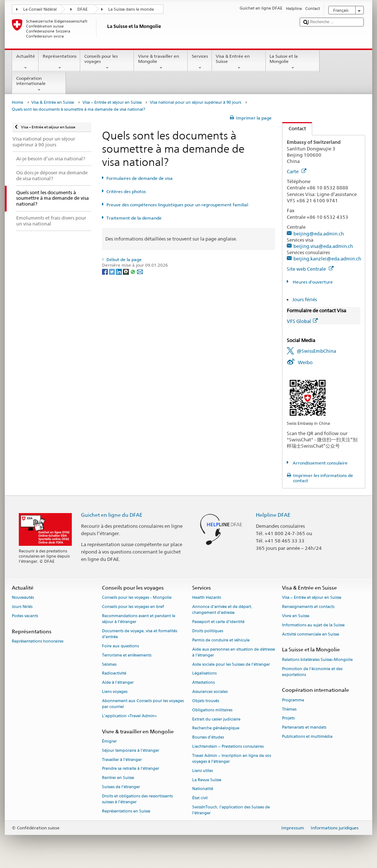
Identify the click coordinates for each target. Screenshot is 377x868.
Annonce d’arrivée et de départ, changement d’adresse (222, 610)
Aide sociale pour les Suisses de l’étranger (231, 664)
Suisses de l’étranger (121, 787)
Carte (297, 171)
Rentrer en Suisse (118, 778)
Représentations (59, 62)
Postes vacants (25, 616)
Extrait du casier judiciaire (216, 719)
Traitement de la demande (134, 218)
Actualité (25, 62)
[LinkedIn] (119, 271)
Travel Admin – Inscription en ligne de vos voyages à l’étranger (232, 759)
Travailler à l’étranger (122, 760)
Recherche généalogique (216, 728)
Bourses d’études (208, 738)
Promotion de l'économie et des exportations (312, 672)
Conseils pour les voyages (107, 62)
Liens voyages (115, 692)
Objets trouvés (206, 701)
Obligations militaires (212, 710)
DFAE (82, 9)
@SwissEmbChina (316, 351)
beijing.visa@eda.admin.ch (323, 246)
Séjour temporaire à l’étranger (131, 750)
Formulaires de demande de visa (140, 178)
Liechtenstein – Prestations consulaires (228, 746)
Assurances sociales (210, 692)
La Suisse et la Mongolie (293, 62)
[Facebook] (105, 271)
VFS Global (302, 321)
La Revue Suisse (207, 780)
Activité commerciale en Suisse (311, 634)
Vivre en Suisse (296, 616)
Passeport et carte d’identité (218, 622)
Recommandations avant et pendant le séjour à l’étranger (139, 619)
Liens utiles (202, 771)
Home (17, 102)
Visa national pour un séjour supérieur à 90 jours (195, 102)
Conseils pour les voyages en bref (133, 607)
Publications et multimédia (307, 737)
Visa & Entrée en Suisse (239, 62)
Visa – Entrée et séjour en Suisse (112, 102)
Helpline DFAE (273, 515)
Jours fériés (305, 299)
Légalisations (204, 674)
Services (200, 62)
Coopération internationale (39, 84)
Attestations (203, 683)
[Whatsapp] (133, 271)
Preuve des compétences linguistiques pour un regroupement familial (177, 205)
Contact (294, 128)
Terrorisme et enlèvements (127, 655)
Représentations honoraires (38, 641)
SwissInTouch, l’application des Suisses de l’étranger (231, 810)
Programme (293, 700)
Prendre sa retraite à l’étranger (131, 769)
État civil (200, 798)
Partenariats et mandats (304, 728)
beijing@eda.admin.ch (319, 234)
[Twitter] (112, 271)
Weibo (305, 362)
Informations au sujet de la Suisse (313, 625)
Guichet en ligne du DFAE (112, 515)
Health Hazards (207, 598)
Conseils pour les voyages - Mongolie (137, 598)
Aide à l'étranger (118, 683)
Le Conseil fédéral (40, 9)
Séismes (109, 664)
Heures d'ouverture (312, 282)
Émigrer (109, 741)
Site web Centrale (310, 269)
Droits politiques (208, 631)
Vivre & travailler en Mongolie (161, 62)
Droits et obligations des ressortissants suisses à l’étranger (137, 799)
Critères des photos (126, 191)
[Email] (140, 271)
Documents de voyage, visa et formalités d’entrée (140, 634)
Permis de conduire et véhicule (221, 640)
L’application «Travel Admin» (129, 716)
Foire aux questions (120, 646)
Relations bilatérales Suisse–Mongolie (317, 660)
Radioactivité (114, 674)
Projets (288, 718)
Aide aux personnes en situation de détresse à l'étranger (234, 652)
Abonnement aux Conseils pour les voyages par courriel (143, 704)
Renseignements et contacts (308, 607)
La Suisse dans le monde (131, 9)
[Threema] (126, 271)
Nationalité (203, 789)
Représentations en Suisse (126, 811)
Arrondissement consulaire (320, 463)
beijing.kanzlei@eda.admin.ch (327, 259)
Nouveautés (23, 598)
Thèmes (289, 709)
